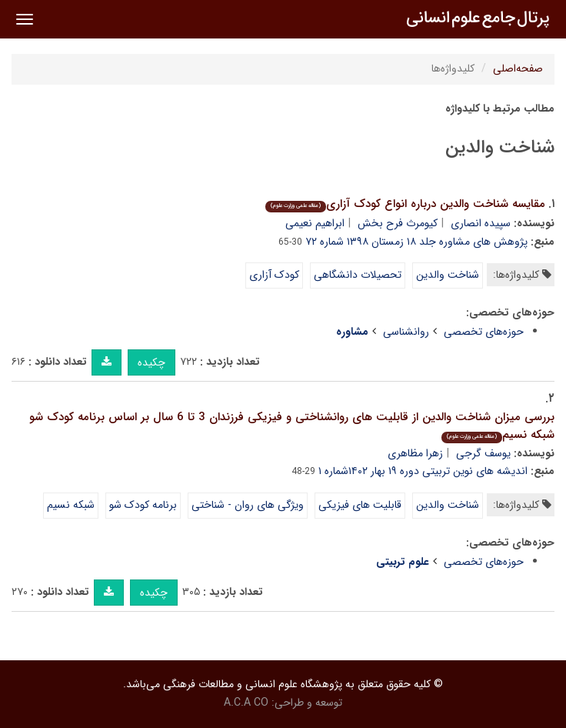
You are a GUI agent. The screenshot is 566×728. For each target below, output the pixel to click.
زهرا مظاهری (415, 453)
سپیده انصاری (481, 223)
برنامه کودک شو (143, 505)
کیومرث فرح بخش (398, 223)
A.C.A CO (246, 703)
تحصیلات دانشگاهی (358, 275)
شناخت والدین (448, 275)
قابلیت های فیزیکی (360, 505)
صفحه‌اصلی (518, 68)
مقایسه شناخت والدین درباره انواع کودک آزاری (405, 204)
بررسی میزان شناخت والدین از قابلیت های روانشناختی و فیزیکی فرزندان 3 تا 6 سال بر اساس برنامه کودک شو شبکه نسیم (292, 426)
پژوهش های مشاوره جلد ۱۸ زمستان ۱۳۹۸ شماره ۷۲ (416, 242)
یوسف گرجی (483, 453)
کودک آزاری (274, 275)
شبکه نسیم (71, 505)
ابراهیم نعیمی (315, 223)
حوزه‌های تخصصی (484, 332)
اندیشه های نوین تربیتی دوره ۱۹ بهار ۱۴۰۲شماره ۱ (423, 471)
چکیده (151, 362)
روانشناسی (406, 332)
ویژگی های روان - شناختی (248, 505)
